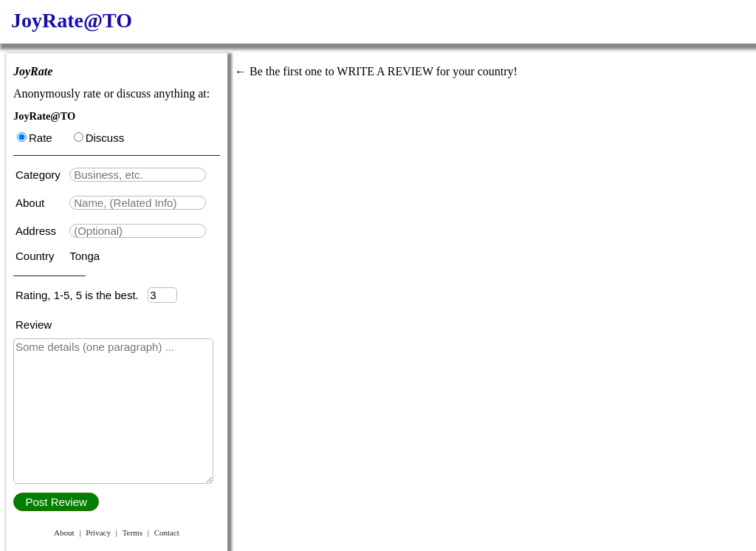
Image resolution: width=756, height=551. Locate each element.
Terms (133, 533)
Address (37, 231)
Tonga (85, 256)
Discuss (99, 138)
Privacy (98, 533)
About (31, 203)
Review (34, 325)
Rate (35, 138)
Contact (167, 533)
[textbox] (138, 175)
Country (37, 256)
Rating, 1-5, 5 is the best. (82, 295)
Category (41, 175)
